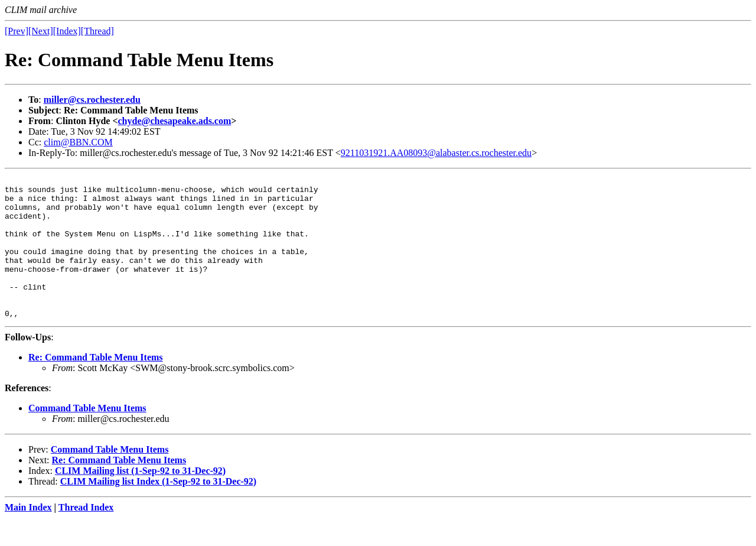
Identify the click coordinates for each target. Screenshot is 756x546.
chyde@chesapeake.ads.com (175, 121)
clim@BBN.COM (78, 142)
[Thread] (97, 31)
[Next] (41, 31)
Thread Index (86, 536)
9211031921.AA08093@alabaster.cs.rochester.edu (436, 153)
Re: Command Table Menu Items (96, 386)
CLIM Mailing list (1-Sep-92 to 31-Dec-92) (140, 499)
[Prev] (17, 31)
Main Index (28, 536)
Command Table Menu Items (87, 436)
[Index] (67, 31)
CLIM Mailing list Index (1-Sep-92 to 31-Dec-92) (158, 510)
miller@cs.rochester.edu (92, 100)
